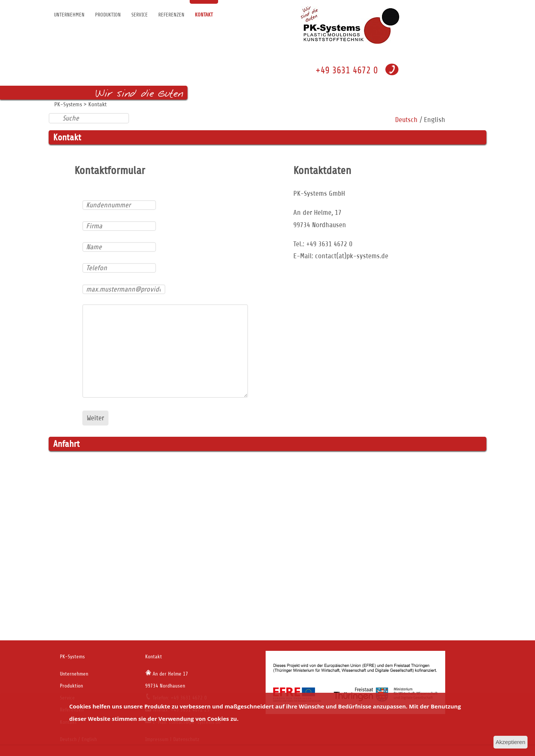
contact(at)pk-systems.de (352, 256)
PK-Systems (68, 104)
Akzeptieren (510, 742)
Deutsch (406, 120)
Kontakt (204, 15)
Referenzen (171, 15)
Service (140, 15)
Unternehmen (69, 15)
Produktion (108, 15)
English (435, 120)
